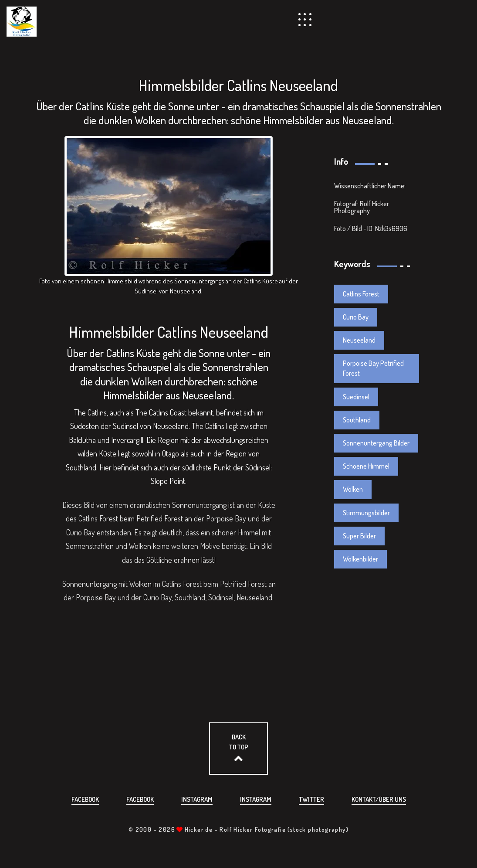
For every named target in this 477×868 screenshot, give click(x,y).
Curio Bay (356, 317)
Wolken (353, 489)
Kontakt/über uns (379, 799)
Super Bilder (359, 536)
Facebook (85, 799)
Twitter (311, 799)
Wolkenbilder (360, 559)
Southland (357, 420)
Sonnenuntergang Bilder (376, 443)
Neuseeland (359, 340)
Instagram (197, 799)
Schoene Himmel (366, 466)
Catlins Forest (361, 294)
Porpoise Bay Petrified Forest (373, 368)
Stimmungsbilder (366, 513)
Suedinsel (356, 397)
